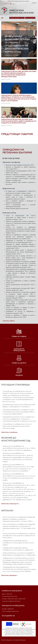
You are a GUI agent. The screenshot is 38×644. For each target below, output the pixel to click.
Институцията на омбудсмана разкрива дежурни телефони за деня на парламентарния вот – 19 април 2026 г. (19, 519)
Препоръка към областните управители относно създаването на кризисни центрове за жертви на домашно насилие (19, 419)
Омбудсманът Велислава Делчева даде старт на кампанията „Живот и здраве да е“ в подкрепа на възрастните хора (19, 122)
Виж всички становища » (10, 432)
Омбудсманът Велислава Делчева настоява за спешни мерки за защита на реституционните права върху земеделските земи (19, 75)
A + (5, 4)
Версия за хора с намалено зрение (18, 1)
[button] (11, 4)
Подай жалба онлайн (17, 18)
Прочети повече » (9, 321)
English (34, 3)
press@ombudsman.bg (12, 611)
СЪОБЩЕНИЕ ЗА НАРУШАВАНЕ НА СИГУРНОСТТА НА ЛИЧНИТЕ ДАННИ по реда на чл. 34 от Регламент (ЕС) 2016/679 (19, 569)
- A (3, 4)
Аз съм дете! (30, 18)
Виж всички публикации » (9, 575)
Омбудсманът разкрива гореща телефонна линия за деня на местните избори (18, 543)
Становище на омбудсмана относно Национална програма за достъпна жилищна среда (17, 426)
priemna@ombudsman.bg (13, 601)
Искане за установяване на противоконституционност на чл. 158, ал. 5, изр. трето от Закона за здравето (19, 448)
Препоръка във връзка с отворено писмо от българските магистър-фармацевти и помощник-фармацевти (19, 412)
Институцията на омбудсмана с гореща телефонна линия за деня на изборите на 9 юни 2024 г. (19, 536)
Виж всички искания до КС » (10, 504)
